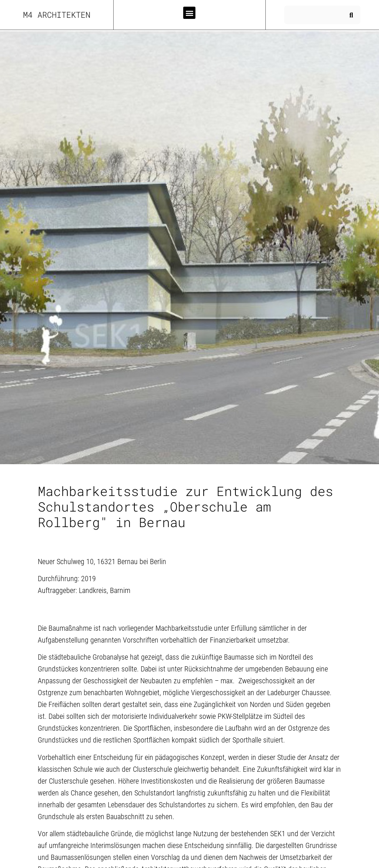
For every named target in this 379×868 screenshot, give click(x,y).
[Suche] (351, 15)
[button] (189, 13)
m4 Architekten (57, 15)
